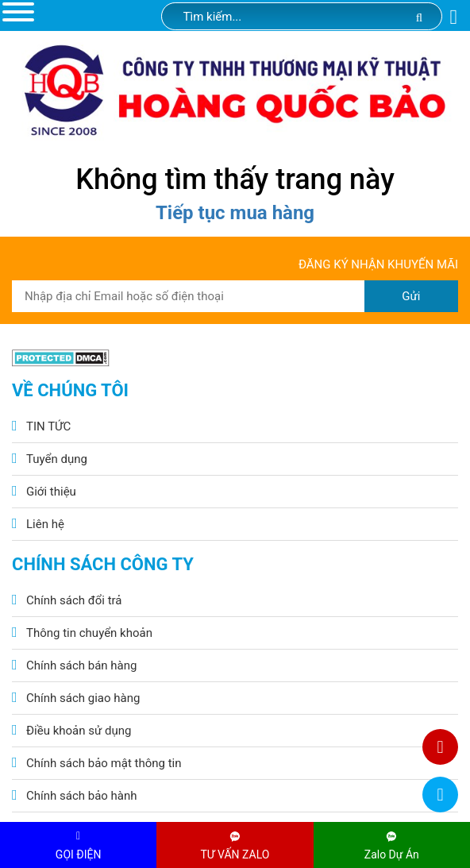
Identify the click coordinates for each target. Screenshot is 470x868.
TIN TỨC (48, 426)
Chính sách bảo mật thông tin (104, 763)
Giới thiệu (51, 492)
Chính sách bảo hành (82, 796)
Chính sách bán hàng (81, 665)
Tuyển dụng (57, 459)
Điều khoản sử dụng (79, 731)
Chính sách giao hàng (83, 698)
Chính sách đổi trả (74, 600)
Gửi (411, 296)
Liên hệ (45, 524)
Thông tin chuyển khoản (89, 633)
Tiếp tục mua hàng (235, 213)
